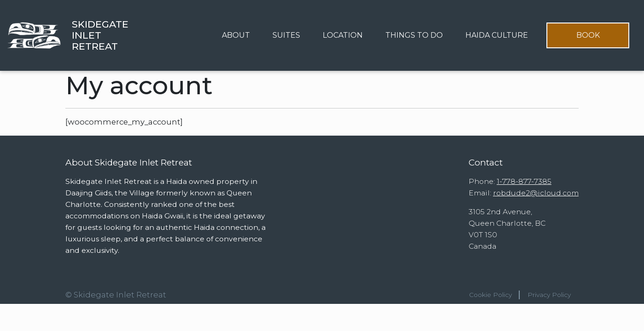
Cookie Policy (490, 295)
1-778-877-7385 (524, 181)
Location (343, 35)
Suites (286, 35)
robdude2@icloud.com (536, 193)
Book (588, 35)
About (236, 35)
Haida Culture (497, 35)
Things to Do (414, 35)
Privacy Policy (549, 295)
